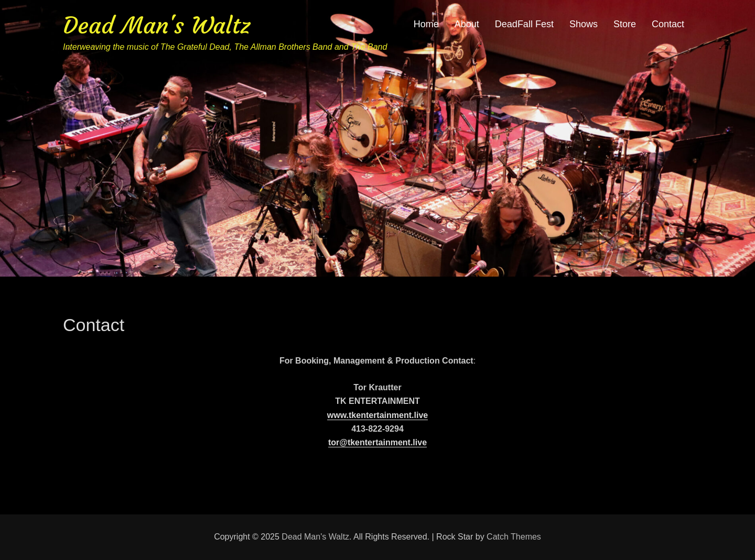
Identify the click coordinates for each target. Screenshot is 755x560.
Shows (584, 24)
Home (426, 24)
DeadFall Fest (524, 24)
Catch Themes (514, 537)
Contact (668, 24)
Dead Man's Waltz (157, 25)
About (467, 24)
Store (625, 24)
